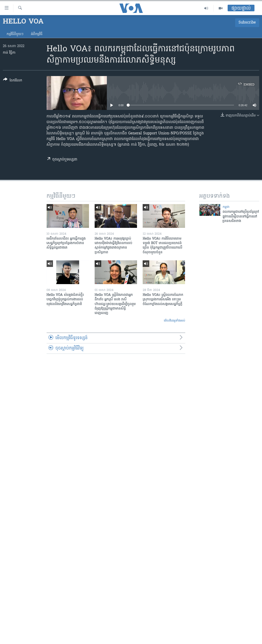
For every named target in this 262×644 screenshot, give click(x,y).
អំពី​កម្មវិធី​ (37, 34)
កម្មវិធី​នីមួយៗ (15, 34)
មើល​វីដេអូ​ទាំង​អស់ (175, 321)
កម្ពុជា (226, 207)
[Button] (13, 81)
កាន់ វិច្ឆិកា (9, 53)
